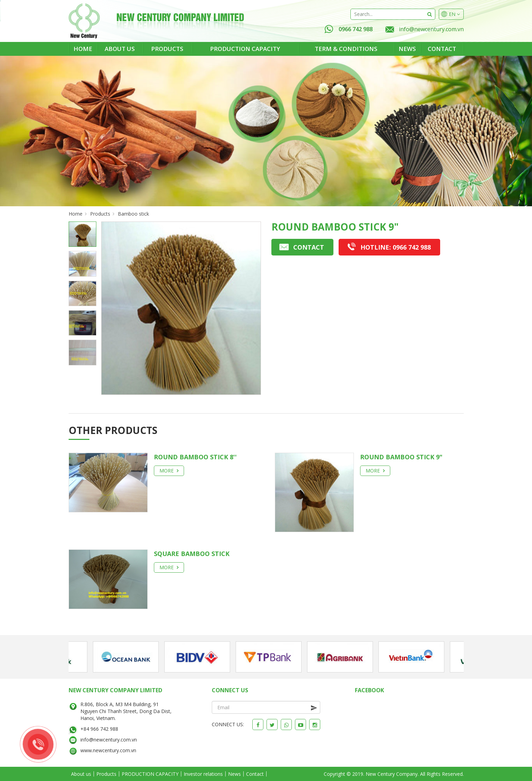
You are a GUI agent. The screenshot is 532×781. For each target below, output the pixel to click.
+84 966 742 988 (99, 729)
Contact (442, 49)
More (169, 471)
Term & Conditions (346, 49)
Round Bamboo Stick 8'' (195, 457)
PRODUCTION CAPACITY (245, 49)
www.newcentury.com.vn (108, 750)
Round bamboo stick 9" (401, 457)
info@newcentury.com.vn (431, 29)
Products (167, 49)
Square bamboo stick (192, 554)
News (407, 49)
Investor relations (203, 774)
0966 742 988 (349, 29)
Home (83, 49)
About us (120, 49)
